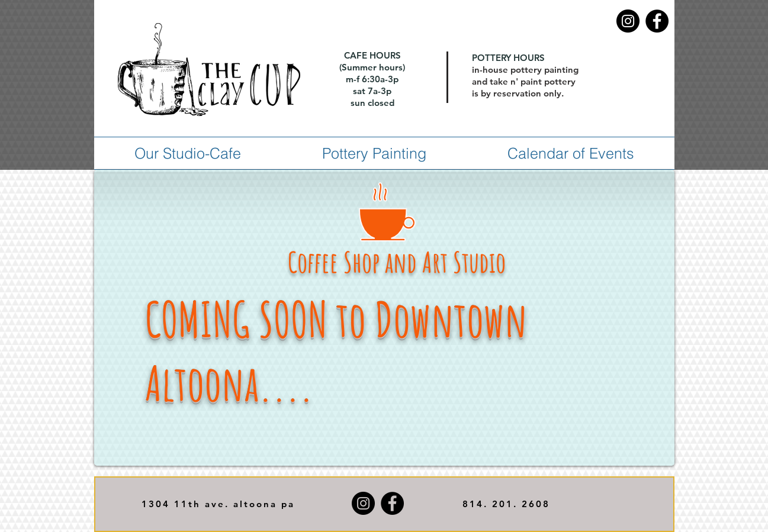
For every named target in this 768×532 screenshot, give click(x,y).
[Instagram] (628, 21)
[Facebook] (657, 21)
